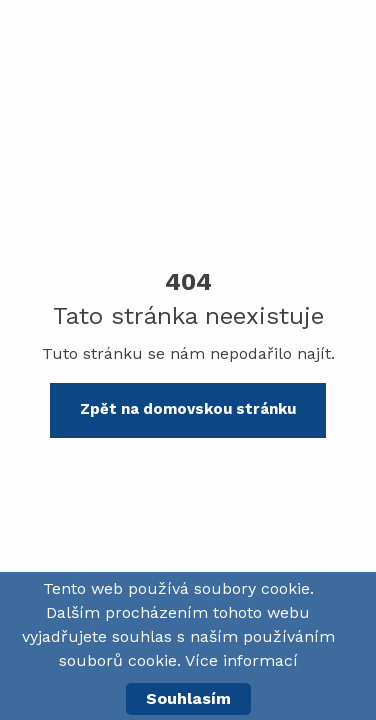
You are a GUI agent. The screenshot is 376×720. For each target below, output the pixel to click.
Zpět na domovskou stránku (188, 409)
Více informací (241, 660)
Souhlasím (188, 698)
